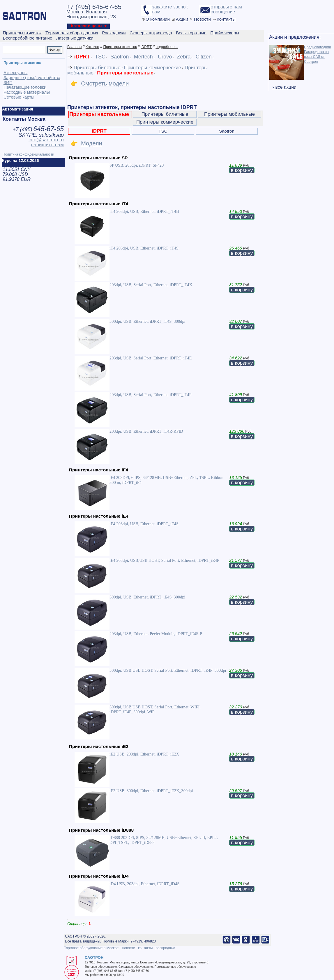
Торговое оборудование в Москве (91, 948)
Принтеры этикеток (120, 47)
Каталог (92, 47)
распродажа (165, 948)
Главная (74, 47)
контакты (145, 948)
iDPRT (146, 47)
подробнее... (167, 47)
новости (129, 948)
